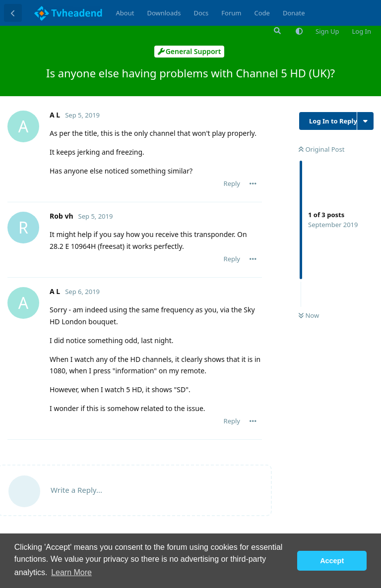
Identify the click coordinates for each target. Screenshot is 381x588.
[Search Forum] (276, 31)
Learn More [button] (71, 572)
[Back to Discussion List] (13, 13)
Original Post (321, 149)
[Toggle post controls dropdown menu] (253, 183)
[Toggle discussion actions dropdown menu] (365, 121)
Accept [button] (332, 561)
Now (309, 315)
